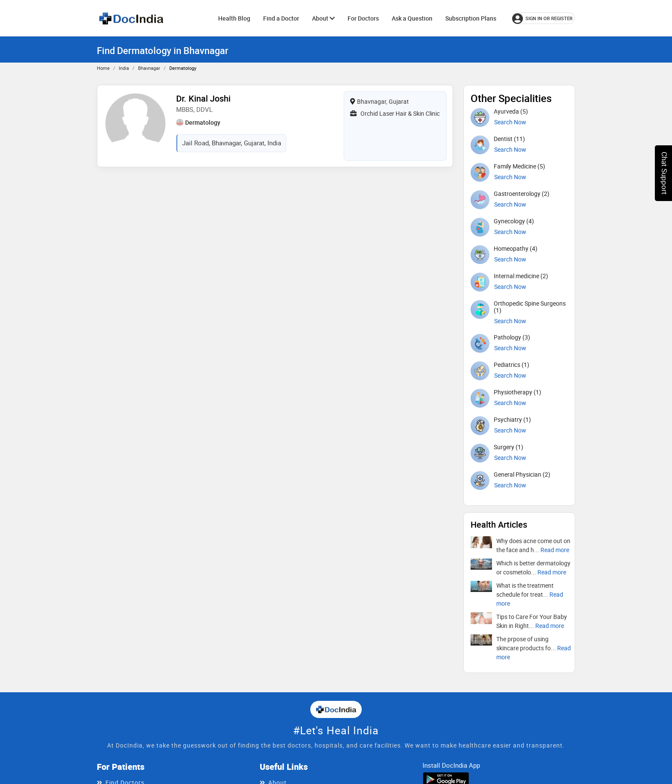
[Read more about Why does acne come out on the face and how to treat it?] (555, 550)
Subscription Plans (471, 18)
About (323, 18)
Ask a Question (412, 18)
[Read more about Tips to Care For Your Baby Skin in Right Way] (550, 626)
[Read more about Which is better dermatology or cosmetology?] (552, 572)
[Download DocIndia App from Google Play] (446, 779)
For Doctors (363, 18)
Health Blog (234, 18)
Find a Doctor (281, 18)
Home (103, 68)
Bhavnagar (149, 68)
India (124, 68)
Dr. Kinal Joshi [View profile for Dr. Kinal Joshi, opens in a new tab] (203, 98)
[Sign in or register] (544, 18)
